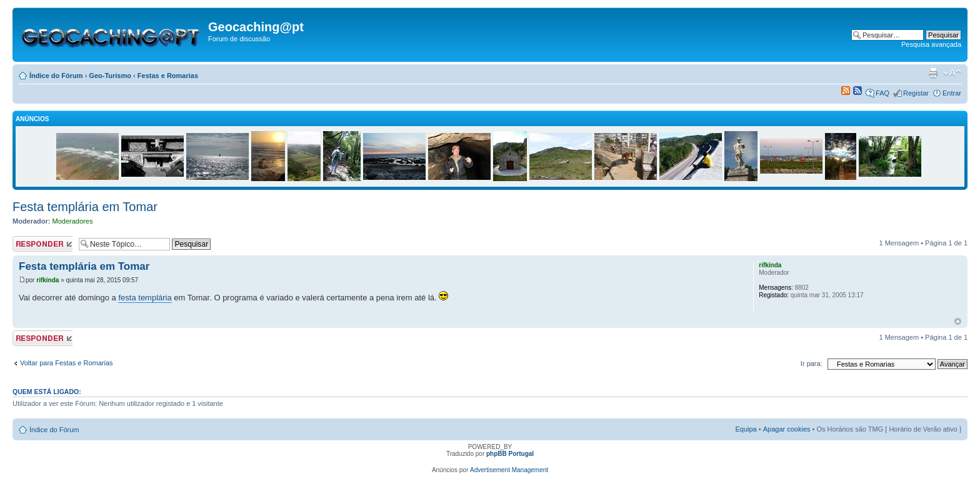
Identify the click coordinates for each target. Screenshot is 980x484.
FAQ (882, 93)
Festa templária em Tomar (85, 207)
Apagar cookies (787, 429)
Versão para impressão (933, 73)
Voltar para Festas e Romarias (67, 363)
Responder (42, 244)
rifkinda (47, 280)
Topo (958, 321)
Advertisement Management (509, 470)
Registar (916, 93)
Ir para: (812, 363)
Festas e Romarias (168, 76)
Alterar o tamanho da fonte (952, 73)
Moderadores (73, 221)
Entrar (952, 93)
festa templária (145, 298)
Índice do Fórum (56, 76)
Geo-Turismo (110, 76)
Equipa (746, 429)
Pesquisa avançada (931, 44)
